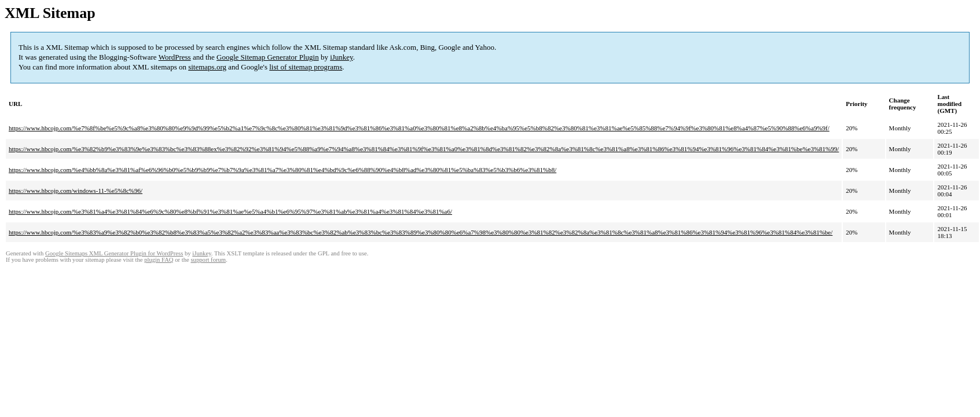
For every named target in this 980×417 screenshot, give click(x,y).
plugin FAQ (159, 260)
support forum (208, 260)
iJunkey (342, 57)
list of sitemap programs (306, 67)
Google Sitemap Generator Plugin (268, 57)
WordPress (175, 57)
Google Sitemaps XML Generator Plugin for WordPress (114, 253)
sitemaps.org (207, 67)
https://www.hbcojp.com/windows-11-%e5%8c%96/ (76, 191)
